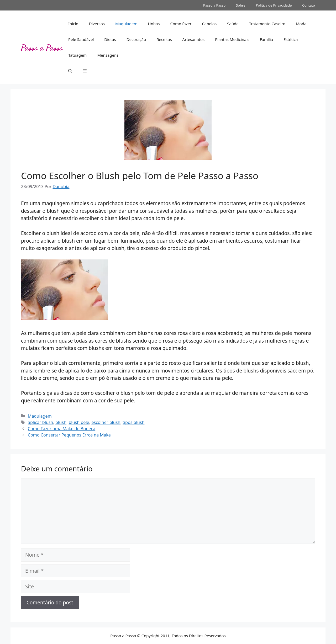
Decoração (136, 39)
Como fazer (181, 24)
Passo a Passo (214, 5)
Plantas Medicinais (232, 39)
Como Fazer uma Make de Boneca (62, 429)
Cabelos (209, 24)
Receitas (164, 39)
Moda (301, 24)
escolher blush (106, 422)
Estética (291, 39)
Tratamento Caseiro (267, 24)
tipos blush (133, 422)
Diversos (97, 24)
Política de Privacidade (274, 5)
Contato (309, 5)
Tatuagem (77, 55)
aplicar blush (41, 422)
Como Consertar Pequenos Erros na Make (69, 435)
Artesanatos (194, 39)
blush (61, 422)
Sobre (241, 5)
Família (266, 39)
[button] (70, 71)
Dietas (110, 39)
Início (73, 24)
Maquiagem (126, 24)
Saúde (233, 24)
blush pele (79, 422)
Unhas (154, 24)
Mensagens (108, 55)
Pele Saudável (81, 39)
